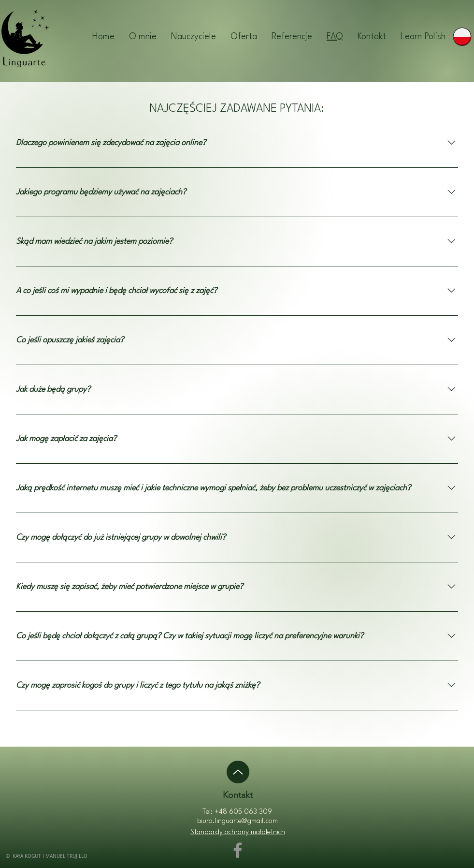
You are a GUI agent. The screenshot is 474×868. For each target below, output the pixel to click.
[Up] (238, 772)
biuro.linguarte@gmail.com (237, 821)
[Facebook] (238, 850)
